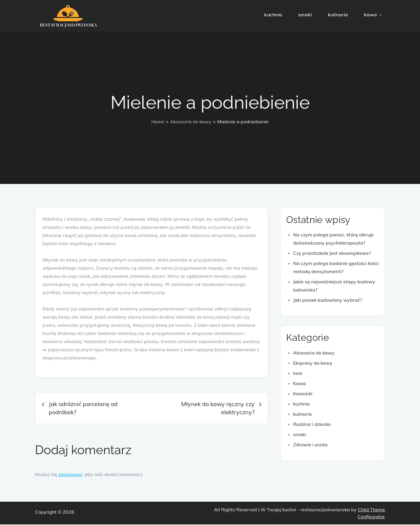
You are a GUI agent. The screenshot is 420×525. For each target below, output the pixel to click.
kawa (373, 15)
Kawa (300, 384)
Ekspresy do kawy (313, 363)
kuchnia (273, 15)
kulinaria (338, 15)
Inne (298, 373)
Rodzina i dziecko (312, 424)
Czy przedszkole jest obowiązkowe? (332, 254)
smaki (305, 15)
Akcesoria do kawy (314, 353)
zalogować (70, 475)
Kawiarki (303, 394)
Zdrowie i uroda (310, 445)
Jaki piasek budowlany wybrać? (328, 301)
